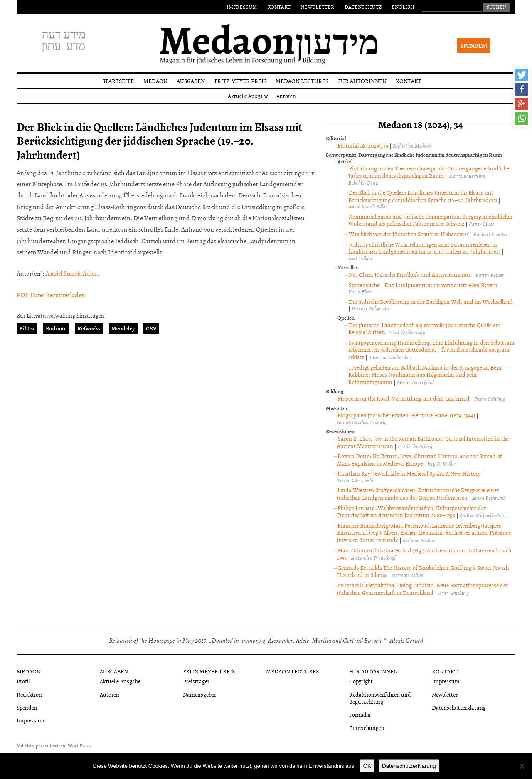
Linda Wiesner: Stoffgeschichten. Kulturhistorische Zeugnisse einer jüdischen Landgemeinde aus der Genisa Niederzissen (418, 494)
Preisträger (196, 681)
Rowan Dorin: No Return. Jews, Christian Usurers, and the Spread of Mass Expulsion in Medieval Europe (420, 460)
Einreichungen (367, 728)
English (403, 7)
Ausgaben (191, 81)
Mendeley (123, 328)
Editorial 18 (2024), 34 (363, 145)
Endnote (56, 328)
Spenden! (474, 46)
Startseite (118, 81)
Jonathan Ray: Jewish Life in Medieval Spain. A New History (409, 473)
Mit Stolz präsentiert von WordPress (54, 746)
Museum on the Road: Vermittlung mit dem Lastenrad (404, 398)
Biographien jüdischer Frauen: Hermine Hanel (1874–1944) (406, 415)
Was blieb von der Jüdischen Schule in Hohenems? (409, 234)
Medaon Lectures (302, 81)
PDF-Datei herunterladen (51, 295)
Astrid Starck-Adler (71, 273)
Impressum (242, 7)
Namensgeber (199, 694)
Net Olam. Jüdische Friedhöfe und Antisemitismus (410, 275)
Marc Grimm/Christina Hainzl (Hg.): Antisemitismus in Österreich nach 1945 (424, 554)
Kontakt (279, 7)
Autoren (286, 96)
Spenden (27, 707)
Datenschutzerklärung (459, 707)
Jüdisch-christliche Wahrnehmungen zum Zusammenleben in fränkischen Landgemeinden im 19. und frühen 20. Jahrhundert (424, 248)
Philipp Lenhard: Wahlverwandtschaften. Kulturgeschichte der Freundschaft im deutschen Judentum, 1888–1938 (411, 512)
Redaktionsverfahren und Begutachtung (380, 698)
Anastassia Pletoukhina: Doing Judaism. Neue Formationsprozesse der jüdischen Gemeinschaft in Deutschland (422, 589)
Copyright (361, 681)
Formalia (360, 714)
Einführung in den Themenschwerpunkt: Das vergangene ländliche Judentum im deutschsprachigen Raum (429, 172)
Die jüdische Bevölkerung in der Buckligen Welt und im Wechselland (431, 302)
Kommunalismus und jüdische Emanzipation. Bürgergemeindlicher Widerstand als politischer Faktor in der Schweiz (430, 220)
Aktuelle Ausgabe (248, 96)
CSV (151, 328)
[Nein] (522, 766)
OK (367, 766)
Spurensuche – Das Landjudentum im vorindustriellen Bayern (423, 285)
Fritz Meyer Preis (240, 81)
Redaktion (29, 694)
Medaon (155, 81)
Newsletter (317, 7)
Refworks (89, 328)
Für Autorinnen (362, 81)
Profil (23, 681)
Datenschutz (363, 7)
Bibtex (27, 328)
